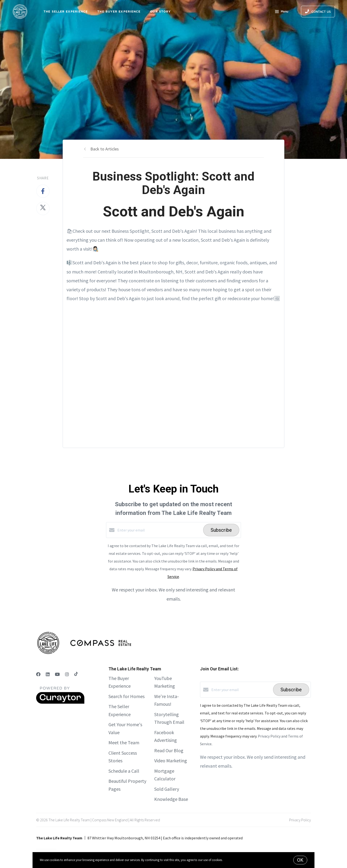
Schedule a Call (124, 771)
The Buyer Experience (119, 11)
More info (230, 860)
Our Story (160, 11)
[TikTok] (76, 674)
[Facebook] (38, 674)
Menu (282, 12)
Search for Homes (127, 696)
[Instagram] (67, 674)
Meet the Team (124, 742)
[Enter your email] (159, 530)
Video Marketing (171, 761)
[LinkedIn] (48, 674)
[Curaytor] (60, 702)
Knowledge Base (171, 799)
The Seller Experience (66, 11)
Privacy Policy (300, 820)
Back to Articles (105, 149)
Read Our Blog (169, 750)
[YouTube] (57, 674)
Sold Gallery (167, 789)
